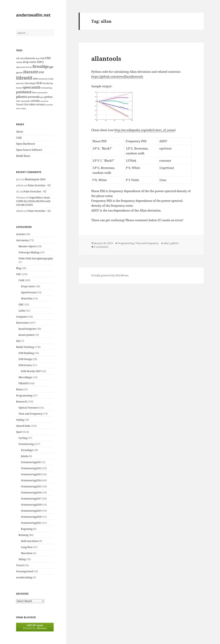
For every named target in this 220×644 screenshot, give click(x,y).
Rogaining (27, 529)
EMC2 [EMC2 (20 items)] (40, 62)
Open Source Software (29, 150)
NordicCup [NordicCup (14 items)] (48, 83)
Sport (19, 432)
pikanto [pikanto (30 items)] (22, 97)
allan (166, 243)
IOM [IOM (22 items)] (41, 72)
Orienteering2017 (31, 499)
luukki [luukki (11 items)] (51, 79)
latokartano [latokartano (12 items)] (43, 79)
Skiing (22, 559)
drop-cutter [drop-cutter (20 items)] (30, 62)
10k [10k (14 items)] (18, 58)
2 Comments (101, 247)
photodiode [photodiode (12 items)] (43, 93)
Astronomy (22, 240)
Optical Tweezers (29, 408)
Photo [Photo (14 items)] (35, 92)
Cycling (23, 438)
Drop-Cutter (28, 286)
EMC (21, 305)
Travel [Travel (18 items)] (20, 104)
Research (21, 402)
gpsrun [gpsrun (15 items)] (19, 72)
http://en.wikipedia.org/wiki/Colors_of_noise (144, 130)
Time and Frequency (31, 414)
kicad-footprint (27, 329)
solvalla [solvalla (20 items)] (35, 101)
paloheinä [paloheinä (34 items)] (24, 92)
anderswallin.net (33, 15)
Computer (22, 317)
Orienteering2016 (31, 493)
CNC (19, 274)
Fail (18, 341)
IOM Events (25, 365)
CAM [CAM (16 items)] (42, 58)
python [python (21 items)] (48, 97)
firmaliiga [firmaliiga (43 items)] (41, 66)
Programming (24, 396)
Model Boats (23, 156)
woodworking (24, 577)
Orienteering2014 (31, 480)
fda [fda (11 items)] (31, 67)
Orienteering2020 (31, 517)
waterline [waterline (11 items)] (49, 105)
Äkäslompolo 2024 (35, 179)
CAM (19, 138)
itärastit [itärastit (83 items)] (24, 78)
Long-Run (27, 547)
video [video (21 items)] (32, 104)
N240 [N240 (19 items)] (39, 83)
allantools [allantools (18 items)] (30, 58)
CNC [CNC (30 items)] (48, 58)
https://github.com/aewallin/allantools (117, 77)
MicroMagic (25, 377)
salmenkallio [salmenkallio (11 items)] (25, 101)
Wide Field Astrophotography (36, 258)
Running (23, 535)
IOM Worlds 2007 (31, 371)
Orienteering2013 (31, 474)
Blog (19, 268)
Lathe (22, 311)
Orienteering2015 (31, 486)
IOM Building (26, 353)
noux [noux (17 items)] (19, 88)
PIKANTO (24, 383)
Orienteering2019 (31, 511)
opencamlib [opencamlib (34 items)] (32, 87)
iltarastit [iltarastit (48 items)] (31, 72)
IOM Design (25, 359)
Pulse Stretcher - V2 (39, 185)
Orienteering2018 (31, 505)
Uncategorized (25, 571)
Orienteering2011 (31, 462)
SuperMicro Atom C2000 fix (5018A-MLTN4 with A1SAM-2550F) (33, 201)
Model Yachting (25, 347)
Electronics (23, 323)
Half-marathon (30, 541)
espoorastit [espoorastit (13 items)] (21, 67)
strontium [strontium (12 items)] (44, 101)
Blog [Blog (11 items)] (37, 59)
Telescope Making (29, 252)
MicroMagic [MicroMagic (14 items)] (30, 83)
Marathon (27, 553)
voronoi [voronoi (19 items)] (40, 104)
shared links (23, 426)
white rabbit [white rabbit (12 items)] (21, 108)
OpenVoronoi (29, 292)
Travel (20, 565)
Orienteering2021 (31, 523)
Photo (19, 389)
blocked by (35, 627)
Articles (21, 234)
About (20, 132)
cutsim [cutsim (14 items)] (19, 62)
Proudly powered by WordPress (110, 275)
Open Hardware (26, 144)
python (174, 243)
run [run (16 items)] (18, 101)
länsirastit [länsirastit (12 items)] (20, 83)
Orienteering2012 (31, 468)
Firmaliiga (27, 450)
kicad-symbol (26, 335)
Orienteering (26, 444)
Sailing (20, 420)
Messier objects (27, 246)
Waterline (27, 299)
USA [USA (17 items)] (26, 104)
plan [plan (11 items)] (42, 97)
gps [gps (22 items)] (51, 67)
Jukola (25, 456)
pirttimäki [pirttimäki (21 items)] (34, 97)
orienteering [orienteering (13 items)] (47, 88)
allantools (106, 58)
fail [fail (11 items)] (27, 67)
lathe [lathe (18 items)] (36, 79)
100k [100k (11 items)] (22, 59)
